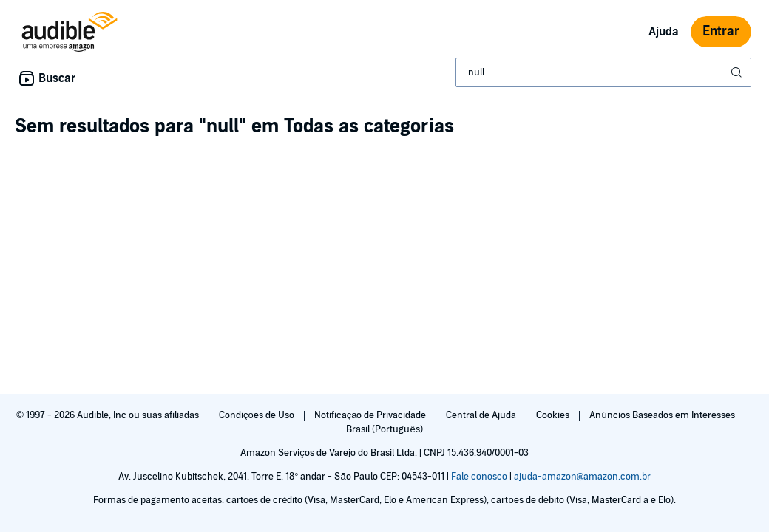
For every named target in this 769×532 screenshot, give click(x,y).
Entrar (721, 31)
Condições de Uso (258, 415)
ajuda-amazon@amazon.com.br (582, 477)
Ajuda (664, 32)
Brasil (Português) (384, 429)
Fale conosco (479, 477)
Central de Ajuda (482, 415)
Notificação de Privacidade (372, 415)
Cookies (554, 415)
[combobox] (603, 72)
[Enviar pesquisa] (738, 72)
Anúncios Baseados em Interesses (663, 415)
